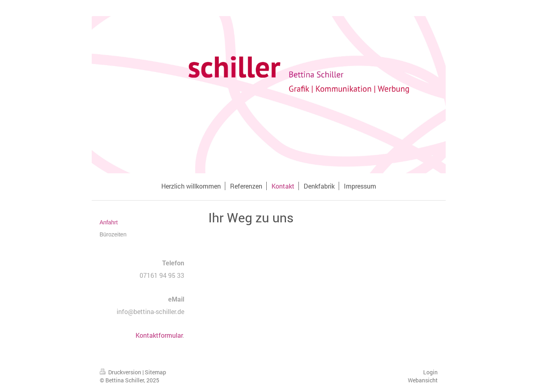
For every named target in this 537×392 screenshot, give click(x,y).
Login (430, 372)
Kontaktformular (159, 335)
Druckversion (121, 372)
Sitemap (155, 372)
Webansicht (423, 380)
